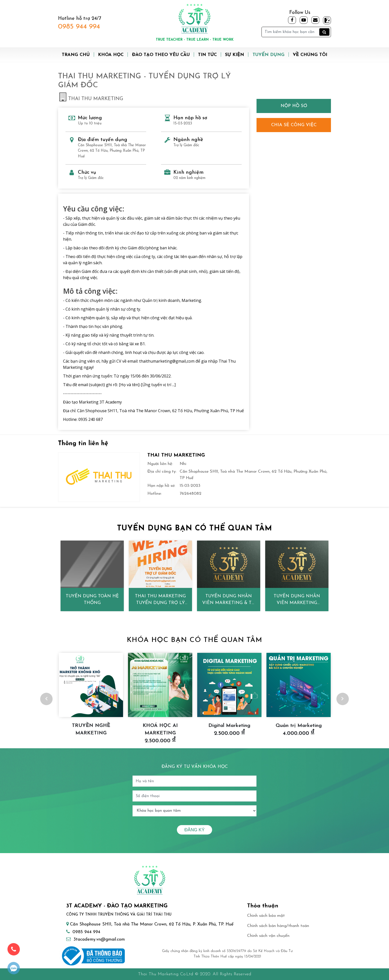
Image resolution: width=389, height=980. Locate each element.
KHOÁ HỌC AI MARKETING (160, 729)
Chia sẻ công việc (294, 125)
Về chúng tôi (310, 55)
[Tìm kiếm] (296, 32)
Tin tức (207, 55)
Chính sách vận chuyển (268, 936)
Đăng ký (194, 830)
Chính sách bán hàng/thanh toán (278, 926)
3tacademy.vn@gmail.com (99, 939)
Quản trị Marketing (299, 726)
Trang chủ (76, 55)
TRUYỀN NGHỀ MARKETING (91, 729)
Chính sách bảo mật (266, 916)
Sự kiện (235, 55)
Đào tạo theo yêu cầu (161, 55)
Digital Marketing (229, 726)
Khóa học (111, 55)
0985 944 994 (79, 27)
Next (343, 699)
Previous (46, 699)
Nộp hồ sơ (294, 106)
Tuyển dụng (269, 55)
